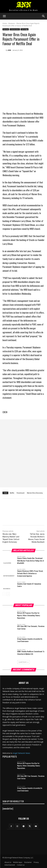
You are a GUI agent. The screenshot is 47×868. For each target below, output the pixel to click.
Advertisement (10, 865)
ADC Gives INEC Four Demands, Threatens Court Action (31, 628)
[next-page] (8, 594)
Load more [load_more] (23, 662)
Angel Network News (21, 753)
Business (12, 23)
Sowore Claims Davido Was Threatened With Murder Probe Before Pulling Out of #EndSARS (31, 561)
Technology (25, 29)
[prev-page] (4, 594)
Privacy (36, 862)
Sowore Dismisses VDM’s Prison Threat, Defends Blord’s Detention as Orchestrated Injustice (30, 573)
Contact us (21, 865)
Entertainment (15, 29)
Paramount (21, 493)
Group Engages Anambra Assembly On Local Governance (30, 640)
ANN (9, 50)
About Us (8, 862)
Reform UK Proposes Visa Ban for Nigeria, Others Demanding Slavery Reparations (29, 615)
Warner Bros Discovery (35, 493)
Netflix (12, 493)
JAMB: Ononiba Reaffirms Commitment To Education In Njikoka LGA (31, 653)
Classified (7, 563)
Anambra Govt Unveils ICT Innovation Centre (29, 585)
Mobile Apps (18, 862)
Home (5, 23)
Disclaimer (28, 862)
